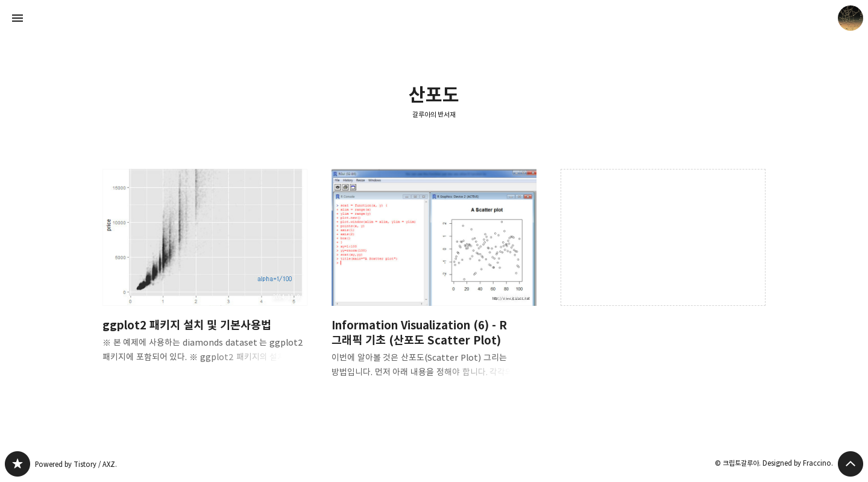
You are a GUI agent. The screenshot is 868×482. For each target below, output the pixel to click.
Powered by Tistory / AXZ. (76, 464)
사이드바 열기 (17, 18)
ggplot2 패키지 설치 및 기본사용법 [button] (205, 276)
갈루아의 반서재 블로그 (17, 464)
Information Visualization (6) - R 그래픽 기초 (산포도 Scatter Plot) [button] (434, 283)
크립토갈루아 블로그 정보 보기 (851, 18)
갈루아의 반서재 (434, 114)
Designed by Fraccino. (798, 463)
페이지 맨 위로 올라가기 (851, 464)
